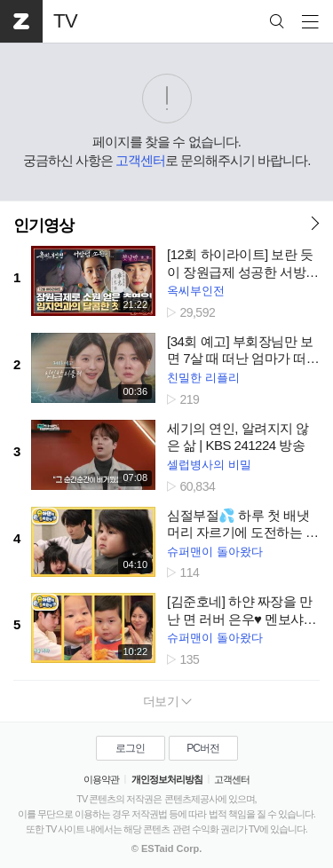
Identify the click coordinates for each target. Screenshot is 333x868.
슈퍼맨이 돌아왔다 (215, 552)
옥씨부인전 (196, 291)
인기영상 (44, 225)
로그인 (130, 748)
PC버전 (203, 748)
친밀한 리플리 (203, 378)
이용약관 (101, 779)
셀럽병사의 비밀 (209, 465)
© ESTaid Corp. (166, 848)
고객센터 (140, 160)
